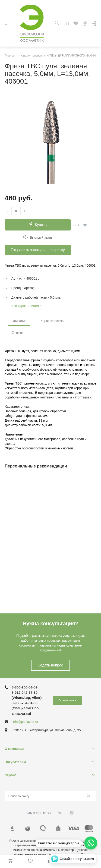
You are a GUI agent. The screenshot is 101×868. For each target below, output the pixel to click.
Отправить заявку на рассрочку (38, 250)
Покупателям (15, 762)
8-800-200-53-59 (25, 687)
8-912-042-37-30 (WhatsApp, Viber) (27, 695)
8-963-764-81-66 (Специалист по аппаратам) (25, 708)
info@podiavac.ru (25, 722)
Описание (19, 321)
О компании (14, 749)
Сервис (11, 775)
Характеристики (52, 321)
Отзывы (17, 332)
